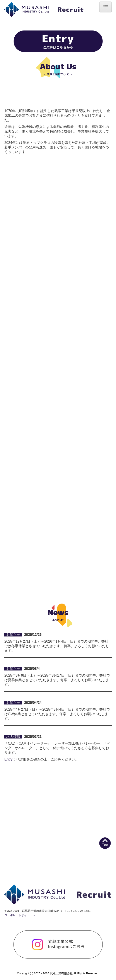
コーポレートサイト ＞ (20, 915)
